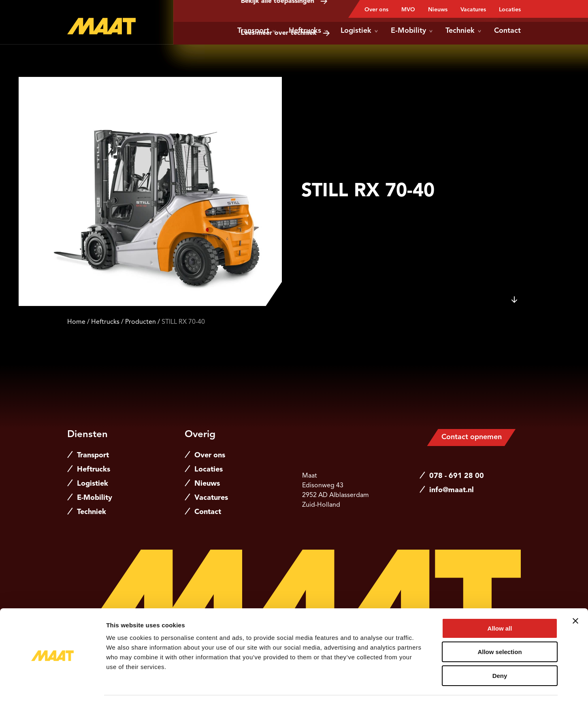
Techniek (463, 31)
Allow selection (500, 626)
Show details (425, 685)
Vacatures (473, 10)
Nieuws (438, 10)
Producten (141, 322)
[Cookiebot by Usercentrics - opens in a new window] (52, 685)
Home (76, 322)
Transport (257, 31)
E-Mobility (412, 31)
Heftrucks (308, 31)
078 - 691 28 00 (457, 476)
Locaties (510, 10)
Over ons (376, 10)
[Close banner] (575, 595)
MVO (408, 10)
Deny (500, 649)
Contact (507, 31)
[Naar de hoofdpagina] (101, 26)
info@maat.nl (452, 490)
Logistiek (359, 31)
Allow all (500, 602)
